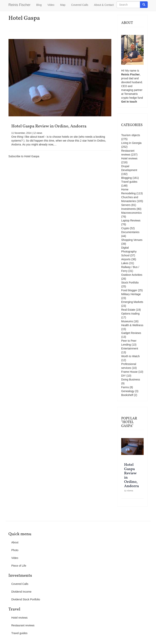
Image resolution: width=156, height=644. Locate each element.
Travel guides (129, 182)
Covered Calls (80, 5)
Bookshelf (127, 395)
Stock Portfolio (130, 283)
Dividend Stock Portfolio (26, 599)
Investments (128, 209)
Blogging (127, 178)
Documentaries (130, 232)
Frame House (129, 372)
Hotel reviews (129, 158)
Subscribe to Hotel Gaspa (24, 156)
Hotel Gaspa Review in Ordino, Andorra (49, 126)
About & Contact (104, 5)
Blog (39, 5)
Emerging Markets (132, 302)
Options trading (130, 314)
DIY (123, 376)
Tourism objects (131, 135)
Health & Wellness (132, 325)
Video (51, 5)
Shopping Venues (132, 240)
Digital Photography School (129, 252)
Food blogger (129, 290)
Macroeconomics (131, 213)
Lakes (125, 263)
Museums (127, 321)
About (15, 542)
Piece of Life (19, 566)
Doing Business (131, 379)
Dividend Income (21, 592)
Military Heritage (131, 294)
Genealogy (128, 391)
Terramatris (131, 94)
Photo (15, 550)
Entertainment (130, 348)
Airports (126, 259)
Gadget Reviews (131, 333)
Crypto (125, 228)
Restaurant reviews (23, 625)
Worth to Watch (130, 356)
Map (63, 5)
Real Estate (128, 310)
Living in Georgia (131, 143)
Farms (125, 387)
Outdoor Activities (132, 275)
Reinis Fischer (20, 5)
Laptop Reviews (131, 220)
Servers (126, 205)
